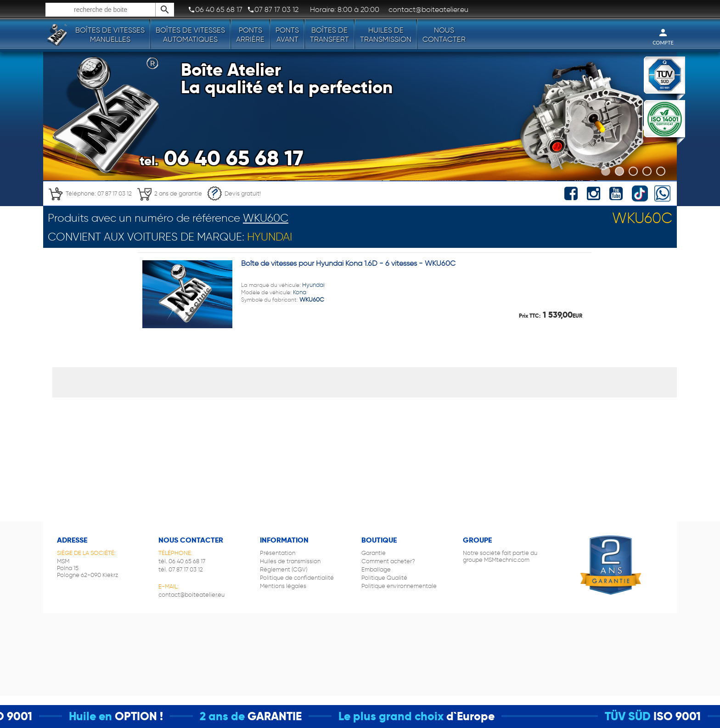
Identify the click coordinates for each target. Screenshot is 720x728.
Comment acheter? (388, 561)
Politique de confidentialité (297, 578)
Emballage (376, 569)
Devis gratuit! (234, 193)
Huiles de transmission (386, 35)
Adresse (72, 540)
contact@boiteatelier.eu (191, 595)
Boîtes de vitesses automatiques (190, 35)
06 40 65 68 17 (215, 10)
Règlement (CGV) (284, 569)
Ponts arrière (250, 35)
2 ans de (231, 716)
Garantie (374, 553)
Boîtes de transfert (329, 35)
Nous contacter (444, 35)
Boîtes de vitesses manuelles (110, 35)
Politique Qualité (384, 578)
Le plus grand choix (400, 716)
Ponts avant (287, 35)
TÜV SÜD (637, 716)
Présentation (278, 553)
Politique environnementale (399, 586)
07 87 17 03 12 (273, 10)
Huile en (100, 716)
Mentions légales (283, 586)
